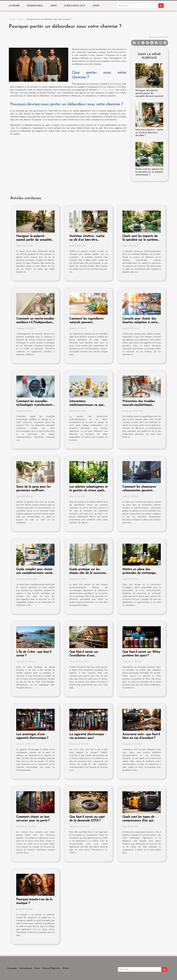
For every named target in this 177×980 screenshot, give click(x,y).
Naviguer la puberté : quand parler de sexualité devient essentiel (149, 93)
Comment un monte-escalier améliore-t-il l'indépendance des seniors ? (35, 322)
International (35, 6)
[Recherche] (137, 6)
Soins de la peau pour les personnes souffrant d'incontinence (33, 490)
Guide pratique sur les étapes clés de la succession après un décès (88, 573)
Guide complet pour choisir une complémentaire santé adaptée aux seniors (34, 573)
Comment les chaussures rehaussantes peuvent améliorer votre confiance (140, 490)
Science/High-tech (75, 6)
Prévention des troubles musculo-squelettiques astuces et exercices (139, 405)
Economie (14, 6)
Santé (54, 6)
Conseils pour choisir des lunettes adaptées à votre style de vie (140, 322)
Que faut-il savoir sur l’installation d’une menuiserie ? (84, 656)
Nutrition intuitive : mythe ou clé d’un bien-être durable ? (149, 133)
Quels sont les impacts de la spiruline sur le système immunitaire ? (149, 172)
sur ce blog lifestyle (106, 90)
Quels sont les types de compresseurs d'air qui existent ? (138, 821)
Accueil (12, 19)
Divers (96, 6)
